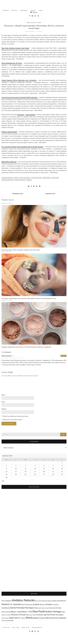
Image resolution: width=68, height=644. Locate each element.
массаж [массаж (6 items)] (54, 618)
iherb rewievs (37, 627)
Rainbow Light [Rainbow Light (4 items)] (42, 615)
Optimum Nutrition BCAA (9, 132)
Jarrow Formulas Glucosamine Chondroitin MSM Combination (20, 97)
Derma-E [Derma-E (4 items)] (63, 601)
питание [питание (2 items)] (4, 621)
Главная (6, 10)
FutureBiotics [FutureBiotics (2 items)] (56, 605)
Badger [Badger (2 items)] (49, 601)
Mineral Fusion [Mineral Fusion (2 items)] (45, 608)
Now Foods (55, 178)
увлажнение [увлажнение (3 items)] (10, 620)
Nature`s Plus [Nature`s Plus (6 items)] (27, 612)
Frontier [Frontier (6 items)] (49, 604)
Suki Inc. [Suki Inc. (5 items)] (17, 618)
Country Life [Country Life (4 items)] (56, 601)
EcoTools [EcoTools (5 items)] (36, 604)
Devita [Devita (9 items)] (5, 604)
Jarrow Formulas (37, 178)
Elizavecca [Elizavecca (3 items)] (43, 605)
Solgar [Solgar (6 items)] (11, 618)
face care (16, 627)
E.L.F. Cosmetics (25, 178)
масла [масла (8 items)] (48, 618)
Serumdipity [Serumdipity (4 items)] (59, 615)
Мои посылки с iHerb (34, 22)
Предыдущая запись (18, 193)
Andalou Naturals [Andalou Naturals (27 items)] (23, 600)
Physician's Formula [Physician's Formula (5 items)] (18, 615)
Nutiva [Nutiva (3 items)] (63, 612)
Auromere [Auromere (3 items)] (44, 601)
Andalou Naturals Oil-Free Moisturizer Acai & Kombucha (19, 80)
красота (14, 10)
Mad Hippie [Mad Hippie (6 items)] (29, 608)
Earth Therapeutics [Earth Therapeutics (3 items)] (27, 605)
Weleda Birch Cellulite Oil (9, 162)
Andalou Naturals (8, 178)
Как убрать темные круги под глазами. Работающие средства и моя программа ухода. (29, 298)
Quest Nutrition (30, 115)
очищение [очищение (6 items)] (62, 618)
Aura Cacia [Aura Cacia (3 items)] (38, 601)
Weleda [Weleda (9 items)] (29, 618)
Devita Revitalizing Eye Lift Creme (12, 63)
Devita (16, 178)
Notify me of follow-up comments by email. (16, 416)
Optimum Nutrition (8, 180)
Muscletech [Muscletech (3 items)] (52, 608)
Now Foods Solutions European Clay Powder (15, 48)
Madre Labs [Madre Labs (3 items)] (38, 608)
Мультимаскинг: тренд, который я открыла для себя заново (21, 250)
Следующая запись (50, 193)
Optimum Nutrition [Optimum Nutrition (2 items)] (6, 615)
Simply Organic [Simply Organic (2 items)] (5, 618)
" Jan (3, 481)
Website (4, 409)
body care (26, 627)
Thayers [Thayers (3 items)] (23, 618)
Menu (34, 12)
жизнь (33, 10)
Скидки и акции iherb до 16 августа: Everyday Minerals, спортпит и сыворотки (26, 347)
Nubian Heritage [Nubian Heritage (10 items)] (53, 612)
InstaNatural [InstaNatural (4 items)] (6, 608)
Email (4, 402)
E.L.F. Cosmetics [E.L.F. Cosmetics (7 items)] (15, 604)
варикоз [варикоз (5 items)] (36, 618)
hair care (6, 627)
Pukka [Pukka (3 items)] (27, 615)
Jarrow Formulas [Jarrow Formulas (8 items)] (17, 608)
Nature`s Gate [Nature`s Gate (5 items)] (16, 612)
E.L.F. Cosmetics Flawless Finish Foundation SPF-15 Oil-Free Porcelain (22, 147)
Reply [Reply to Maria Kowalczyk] (64, 356)
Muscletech (21, 115)
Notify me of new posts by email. (13, 420)
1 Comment (39, 31)
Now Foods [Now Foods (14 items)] (39, 611)
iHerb (41, 10)
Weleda (29, 180)
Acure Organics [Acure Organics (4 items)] (7, 601)
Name (4, 395)
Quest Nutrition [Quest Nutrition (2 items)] (33, 615)
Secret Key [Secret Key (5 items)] (51, 615)
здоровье (24, 10)
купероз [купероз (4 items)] (42, 618)
